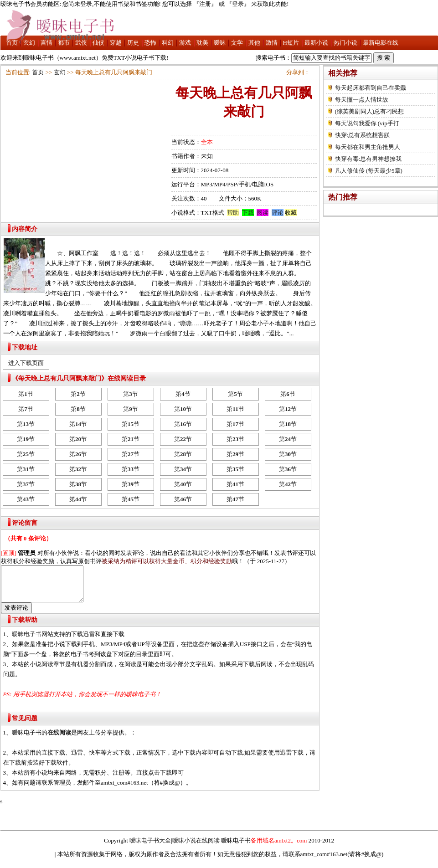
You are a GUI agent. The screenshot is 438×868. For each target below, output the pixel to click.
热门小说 (345, 43)
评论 (278, 213)
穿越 (116, 43)
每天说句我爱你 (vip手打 (367, 123)
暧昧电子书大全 (150, 847)
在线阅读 (59, 739)
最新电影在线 (381, 43)
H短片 (291, 43)
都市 (64, 43)
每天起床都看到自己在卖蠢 (371, 88)
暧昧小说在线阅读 (196, 847)
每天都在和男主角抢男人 (368, 147)
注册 (205, 4)
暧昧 (220, 43)
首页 (12, 43)
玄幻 (29, 43)
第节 (26, 394)
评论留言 (25, 523)
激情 (272, 43)
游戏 (185, 43)
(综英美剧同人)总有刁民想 (370, 111)
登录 (238, 4)
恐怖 (150, 43)
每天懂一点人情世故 (362, 100)
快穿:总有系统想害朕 (363, 135)
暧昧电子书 (27, 641)
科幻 (168, 43)
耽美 (202, 43)
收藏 (291, 213)
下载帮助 (25, 627)
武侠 (81, 43)
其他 (254, 43)
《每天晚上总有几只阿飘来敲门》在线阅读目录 (79, 378)
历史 (133, 43)
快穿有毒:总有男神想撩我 (368, 159)
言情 (46, 43)
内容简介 (25, 229)
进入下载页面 (26, 363)
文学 (237, 43)
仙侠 (98, 43)
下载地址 (25, 347)
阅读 (263, 213)
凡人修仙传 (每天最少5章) (369, 171)
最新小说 (316, 43)
